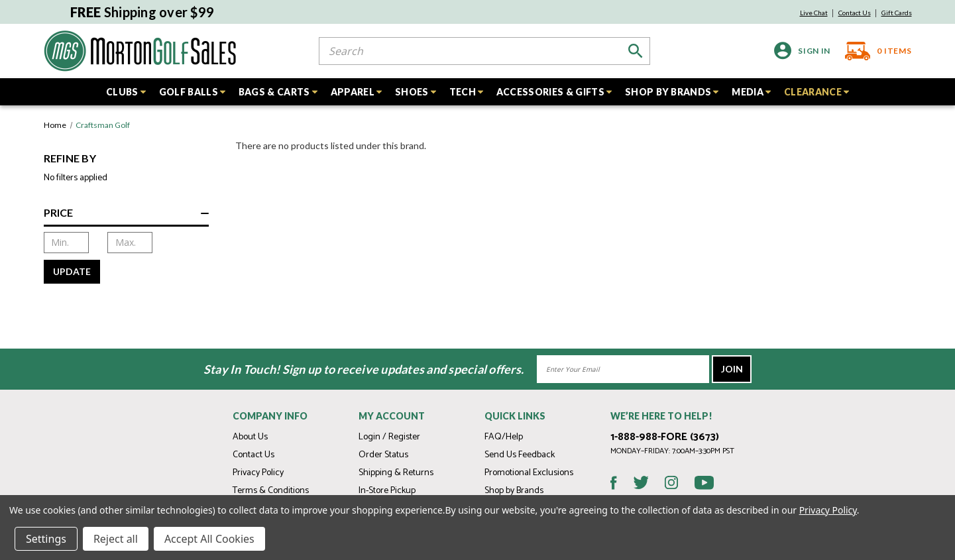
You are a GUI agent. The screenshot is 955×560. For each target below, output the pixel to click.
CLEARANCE (816, 92)
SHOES (416, 92)
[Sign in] (802, 51)
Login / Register (389, 437)
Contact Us (855, 13)
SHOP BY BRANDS (672, 92)
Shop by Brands (514, 491)
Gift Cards (897, 13)
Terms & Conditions (271, 491)
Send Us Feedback (520, 455)
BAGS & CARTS (278, 92)
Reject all (116, 539)
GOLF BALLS (192, 92)
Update (72, 271)
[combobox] (484, 51)
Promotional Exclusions (529, 473)
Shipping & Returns (396, 473)
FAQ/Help (504, 437)
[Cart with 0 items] (874, 51)
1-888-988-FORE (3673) (665, 437)
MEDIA (751, 92)
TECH (466, 92)
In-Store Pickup (387, 491)
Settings (46, 539)
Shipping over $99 (142, 12)
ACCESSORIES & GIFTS (554, 92)
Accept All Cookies (209, 539)
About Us (250, 437)
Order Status (383, 455)
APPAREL (356, 92)
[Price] (126, 216)
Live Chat (814, 13)
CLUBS (126, 92)
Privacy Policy (258, 473)
